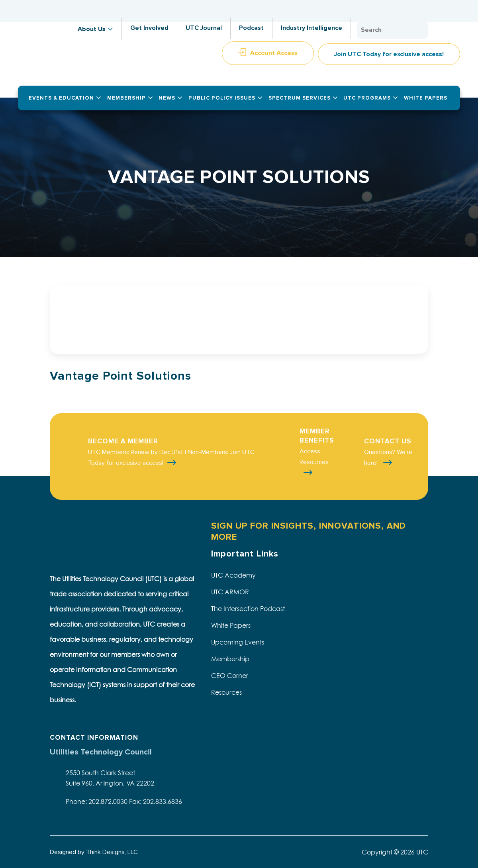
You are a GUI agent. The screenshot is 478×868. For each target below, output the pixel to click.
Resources (226, 692)
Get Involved (149, 28)
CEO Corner (230, 676)
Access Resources (314, 457)
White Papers (231, 625)
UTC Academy (233, 575)
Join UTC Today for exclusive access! (389, 54)
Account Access (274, 53)
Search (420, 30)
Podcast (251, 28)
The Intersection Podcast (248, 609)
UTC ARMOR (230, 592)
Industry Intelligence (311, 28)
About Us (92, 29)
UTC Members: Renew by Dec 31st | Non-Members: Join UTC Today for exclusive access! (171, 458)
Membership (230, 659)
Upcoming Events (238, 642)
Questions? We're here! (388, 458)
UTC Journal (204, 28)
